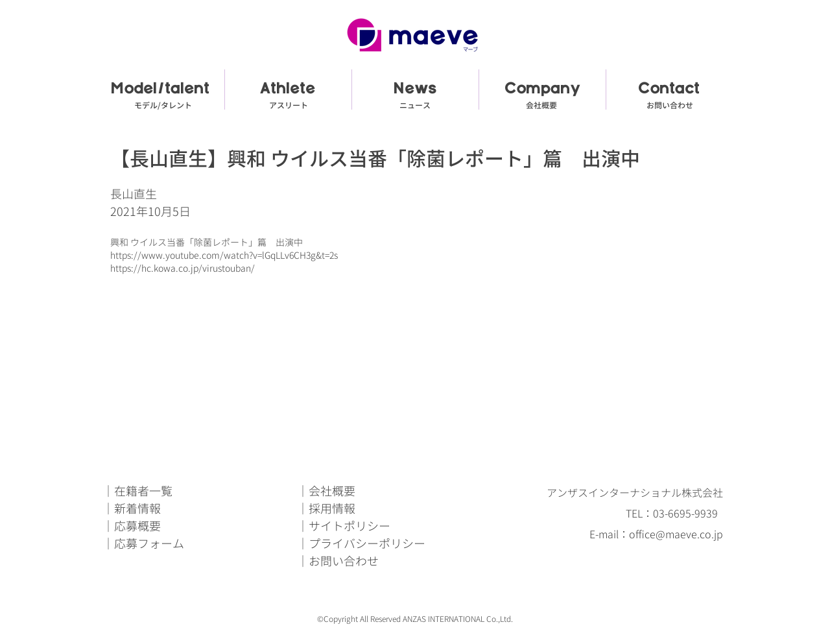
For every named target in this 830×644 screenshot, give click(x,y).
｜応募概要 (132, 526)
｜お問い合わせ (338, 561)
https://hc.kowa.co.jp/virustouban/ (183, 268)
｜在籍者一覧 (137, 491)
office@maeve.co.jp (676, 534)
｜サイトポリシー (344, 526)
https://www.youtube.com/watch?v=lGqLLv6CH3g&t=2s (224, 255)
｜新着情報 (132, 509)
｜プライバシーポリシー (361, 544)
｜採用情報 (326, 509)
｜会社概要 (326, 491)
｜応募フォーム (143, 544)
